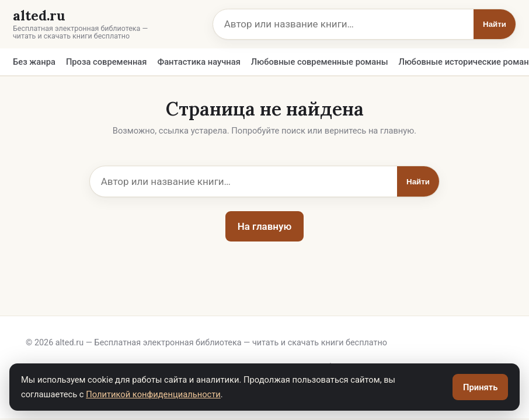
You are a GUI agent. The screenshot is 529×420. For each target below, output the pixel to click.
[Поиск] (343, 24)
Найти (495, 24)
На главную (265, 226)
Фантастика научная (199, 62)
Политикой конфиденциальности (153, 394)
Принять (480, 387)
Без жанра (34, 62)
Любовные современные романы (320, 62)
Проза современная (107, 62)
